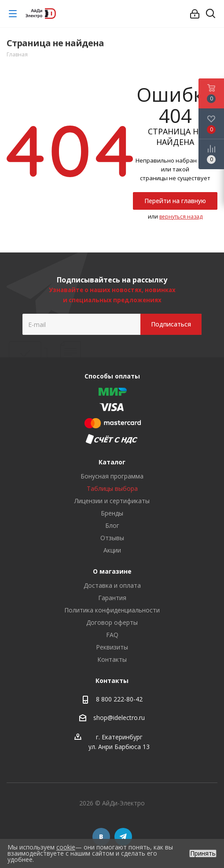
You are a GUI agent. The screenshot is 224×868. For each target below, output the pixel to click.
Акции (112, 550)
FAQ (112, 635)
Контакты (112, 659)
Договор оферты (112, 622)
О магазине (112, 571)
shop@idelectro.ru (119, 718)
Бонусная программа (112, 476)
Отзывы (112, 538)
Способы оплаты (112, 376)
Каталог (112, 462)
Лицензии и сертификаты (112, 501)
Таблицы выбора (112, 488)
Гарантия (112, 598)
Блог (112, 525)
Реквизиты (112, 647)
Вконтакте (101, 837)
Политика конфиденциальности (112, 610)
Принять (203, 853)
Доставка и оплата (112, 585)
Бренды (112, 513)
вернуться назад (181, 217)
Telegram (123, 837)
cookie (66, 847)
